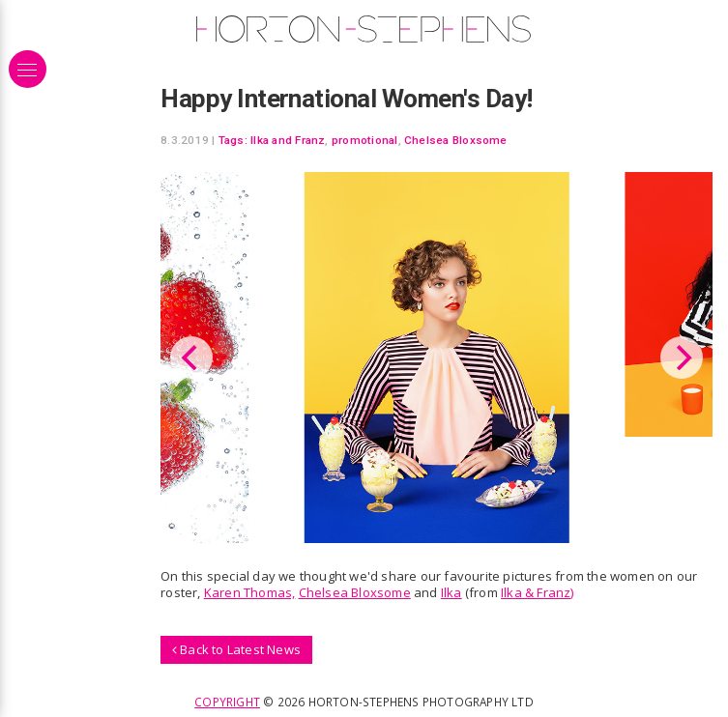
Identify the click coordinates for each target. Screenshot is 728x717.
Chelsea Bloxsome (456, 140)
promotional (365, 140)
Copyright (227, 702)
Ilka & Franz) (538, 592)
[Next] (682, 358)
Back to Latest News (236, 649)
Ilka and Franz (288, 140)
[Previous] (191, 358)
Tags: (233, 140)
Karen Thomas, (250, 592)
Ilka (451, 592)
